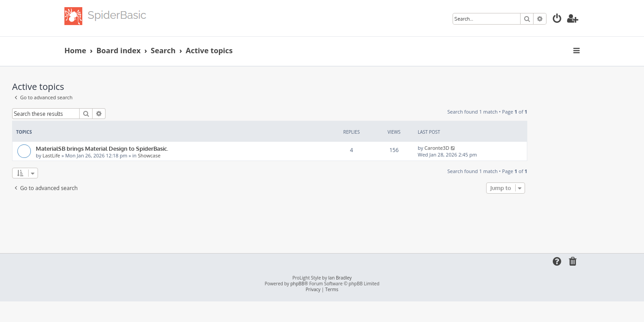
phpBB (297, 284)
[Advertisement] (322, 220)
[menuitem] (557, 19)
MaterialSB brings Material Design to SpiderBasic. (154, 148)
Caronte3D (489, 148)
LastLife (104, 155)
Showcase (201, 155)
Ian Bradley (340, 278)
